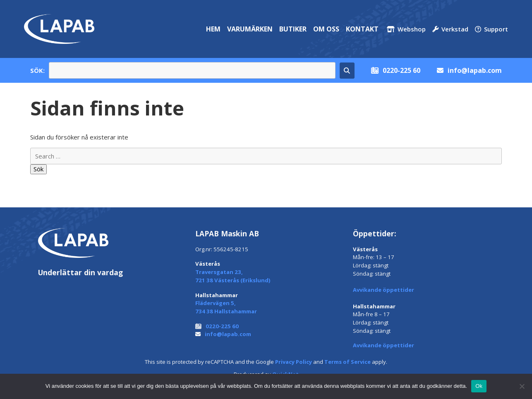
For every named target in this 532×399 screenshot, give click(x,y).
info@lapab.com (475, 70)
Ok (479, 386)
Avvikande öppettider (383, 290)
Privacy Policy (294, 362)
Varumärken (250, 29)
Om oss (326, 29)
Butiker (293, 29)
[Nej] (522, 386)
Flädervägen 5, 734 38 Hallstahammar (226, 307)
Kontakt (362, 29)
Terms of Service (347, 362)
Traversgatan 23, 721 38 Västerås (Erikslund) (233, 276)
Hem (213, 29)
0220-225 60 (401, 70)
